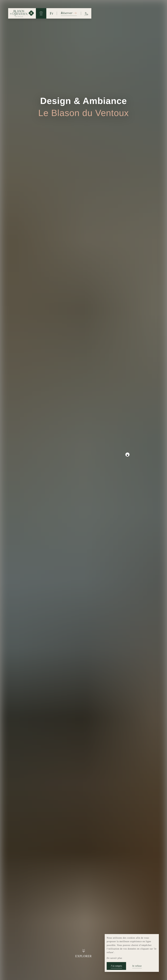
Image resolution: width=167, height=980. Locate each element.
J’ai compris (116, 966)
